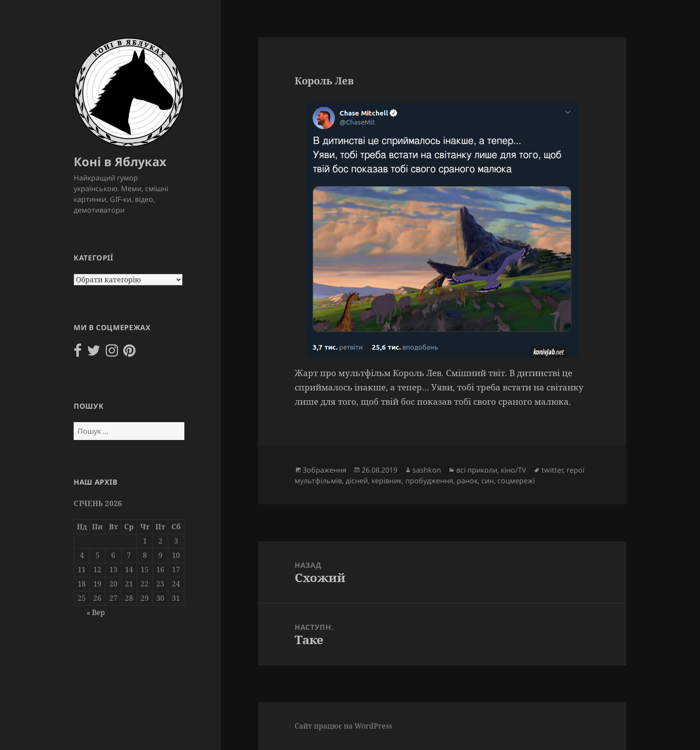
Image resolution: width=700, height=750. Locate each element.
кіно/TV (514, 470)
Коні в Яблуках (120, 161)
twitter (552, 470)
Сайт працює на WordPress (343, 726)
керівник (387, 481)
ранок (467, 481)
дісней (357, 481)
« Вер (96, 612)
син (487, 481)
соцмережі (516, 481)
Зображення (325, 470)
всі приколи (477, 470)
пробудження (429, 481)
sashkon (427, 470)
